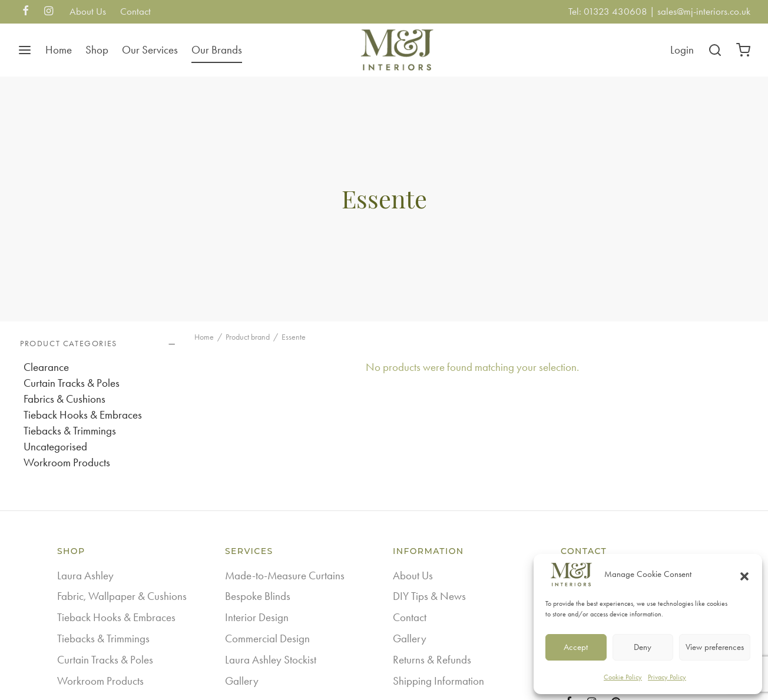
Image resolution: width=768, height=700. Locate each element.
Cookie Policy (623, 677)
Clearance (46, 367)
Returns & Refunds (432, 660)
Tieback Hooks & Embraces (83, 415)
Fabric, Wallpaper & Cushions (122, 596)
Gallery (242, 681)
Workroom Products (67, 462)
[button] (744, 575)
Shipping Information (438, 681)
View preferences (715, 647)
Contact (135, 11)
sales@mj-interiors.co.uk (704, 11)
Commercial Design (267, 638)
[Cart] (743, 50)
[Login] (682, 50)
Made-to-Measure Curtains (285, 575)
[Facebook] (26, 12)
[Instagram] (49, 12)
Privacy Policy (667, 677)
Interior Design (257, 617)
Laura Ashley (85, 575)
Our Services (150, 50)
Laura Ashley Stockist (271, 660)
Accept (576, 647)
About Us (88, 11)
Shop (97, 50)
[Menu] (25, 50)
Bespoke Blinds (258, 596)
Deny (643, 647)
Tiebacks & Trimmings (70, 431)
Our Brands (217, 50)
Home (59, 50)
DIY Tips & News (429, 596)
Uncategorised (55, 447)
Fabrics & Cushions (64, 399)
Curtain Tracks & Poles (72, 383)
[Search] (715, 50)
